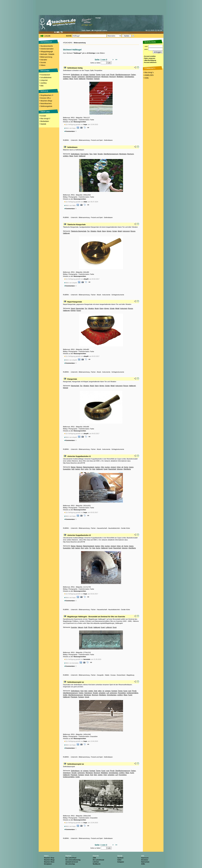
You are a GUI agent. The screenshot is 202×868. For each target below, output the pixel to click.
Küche (126, 467)
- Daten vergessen (149, 58)
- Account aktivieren (150, 62)
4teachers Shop (49, 858)
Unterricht (74, 140)
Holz (94, 469)
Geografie (100, 675)
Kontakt (43, 116)
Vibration (93, 231)
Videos (43, 65)
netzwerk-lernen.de (72, 862)
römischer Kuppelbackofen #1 (79, 456)
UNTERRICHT (46, 42)
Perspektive (122, 693)
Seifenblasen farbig (75, 68)
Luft (108, 693)
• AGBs (146, 78)
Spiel (95, 154)
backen (98, 467)
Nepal (73, 308)
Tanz (91, 154)
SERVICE (44, 91)
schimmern (81, 77)
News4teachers (46, 104)
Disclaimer (145, 860)
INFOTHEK (45, 71)
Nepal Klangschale (75, 302)
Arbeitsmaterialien (47, 49)
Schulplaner (48, 864)
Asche (98, 548)
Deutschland (121, 675)
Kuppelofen (67, 469)
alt (122, 467)
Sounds (43, 62)
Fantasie (97, 79)
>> (116, 60)
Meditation (120, 77)
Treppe (98, 75)
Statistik (43, 124)
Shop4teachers (47, 95)
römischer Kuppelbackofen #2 (79, 535)
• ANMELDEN (148, 75)
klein (86, 691)
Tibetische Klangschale (76, 225)
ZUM (94, 858)
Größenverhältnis (132, 693)
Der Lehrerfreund (98, 860)
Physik (112, 75)
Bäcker (73, 467)
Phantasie (90, 79)
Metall (120, 231)
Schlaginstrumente (118, 295)
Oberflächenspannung (123, 75)
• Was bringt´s (148, 72)
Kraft (86, 627)
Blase (71, 79)
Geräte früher (126, 528)
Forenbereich (45, 75)
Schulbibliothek (46, 78)
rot (81, 75)
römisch (113, 467)
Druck (115, 627)
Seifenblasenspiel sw (76, 682)
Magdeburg (130, 675)
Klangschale (80, 308)
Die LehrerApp (70, 864)
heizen (131, 467)
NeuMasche (97, 864)
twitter (119, 860)
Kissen (79, 310)
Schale (115, 231)
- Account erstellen (150, 56)
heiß (73, 469)
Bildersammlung (46, 57)
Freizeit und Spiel (97, 140)
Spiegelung (67, 77)
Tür (90, 469)
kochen (107, 467)
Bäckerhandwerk (89, 467)
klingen (109, 231)
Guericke (74, 627)
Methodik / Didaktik (47, 54)
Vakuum (80, 627)
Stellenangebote (46, 106)
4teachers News (49, 862)
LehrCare (96, 862)
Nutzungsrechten (80, 122)
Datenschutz (145, 862)
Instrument (126, 231)
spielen (91, 691)
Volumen (120, 469)
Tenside (74, 77)
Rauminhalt (112, 469)
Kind (82, 691)
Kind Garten (85, 154)
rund (108, 75)
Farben (133, 75)
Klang (104, 231)
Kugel (76, 79)
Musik (99, 231)
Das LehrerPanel (71, 858)
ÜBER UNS (45, 112)
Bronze (133, 231)
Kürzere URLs (45, 98)
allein (100, 691)
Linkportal (44, 80)
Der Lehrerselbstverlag (73, 860)
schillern (66, 79)
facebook (120, 858)
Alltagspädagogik (47, 52)
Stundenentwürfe (47, 46)
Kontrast (92, 75)
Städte (107, 675)
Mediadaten (45, 121)
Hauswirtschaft (102, 528)
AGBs (143, 864)
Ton (88, 231)
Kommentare (70, 131)
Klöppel (73, 310)
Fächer (93, 295)
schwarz (86, 75)
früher (119, 467)
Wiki (42, 86)
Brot (82, 469)
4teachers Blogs (46, 101)
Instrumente (106, 295)
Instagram (121, 862)
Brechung (113, 77)
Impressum (145, 858)
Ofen (102, 467)
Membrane (105, 77)
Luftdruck (109, 627)
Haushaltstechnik (114, 528)
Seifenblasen (75, 75)
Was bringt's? (45, 119)
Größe (65, 695)
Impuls (87, 697)
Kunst (103, 75)
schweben (102, 693)
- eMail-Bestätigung (150, 60)
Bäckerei (79, 467)
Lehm (87, 469)
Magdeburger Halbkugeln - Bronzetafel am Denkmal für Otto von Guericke (96, 617)
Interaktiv (44, 60)
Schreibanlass (129, 77)
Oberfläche (127, 469)
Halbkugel (82, 79)
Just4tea (43, 83)
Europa (113, 675)
